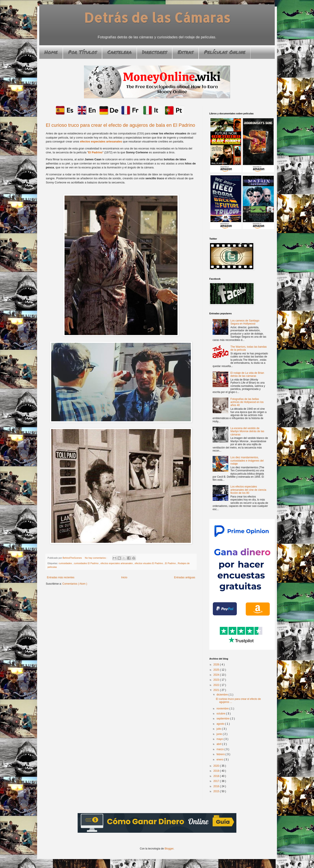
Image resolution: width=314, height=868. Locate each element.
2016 (217, 786)
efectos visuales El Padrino (149, 563)
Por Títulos (82, 52)
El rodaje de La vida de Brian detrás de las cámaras (247, 374)
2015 (217, 791)
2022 (217, 685)
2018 (217, 776)
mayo (220, 739)
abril (219, 744)
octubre (221, 714)
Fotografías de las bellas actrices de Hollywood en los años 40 (247, 402)
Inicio (124, 577)
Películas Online (225, 52)
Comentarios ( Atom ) (75, 584)
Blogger (169, 849)
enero (220, 760)
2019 (217, 771)
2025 (217, 670)
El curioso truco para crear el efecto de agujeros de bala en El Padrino (120, 125)
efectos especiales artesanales (101, 141)
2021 (217, 690)
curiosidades (66, 563)
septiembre (223, 719)
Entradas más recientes (61, 577)
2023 (217, 680)
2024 (217, 675)
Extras (185, 52)
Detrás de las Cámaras (157, 18)
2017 (217, 781)
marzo (221, 749)
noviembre (223, 709)
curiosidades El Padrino (87, 563)
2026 (217, 665)
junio (220, 734)
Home (51, 52)
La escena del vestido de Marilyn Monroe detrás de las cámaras (247, 431)
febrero (221, 754)
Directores (154, 52)
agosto (221, 724)
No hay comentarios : (96, 558)
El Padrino (95, 152)
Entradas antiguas (185, 577)
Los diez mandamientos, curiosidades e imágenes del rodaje (247, 461)
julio (219, 729)
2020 (217, 766)
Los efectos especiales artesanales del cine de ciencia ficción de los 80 (248, 490)
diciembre (223, 695)
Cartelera (119, 52)
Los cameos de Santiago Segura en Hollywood (245, 322)
